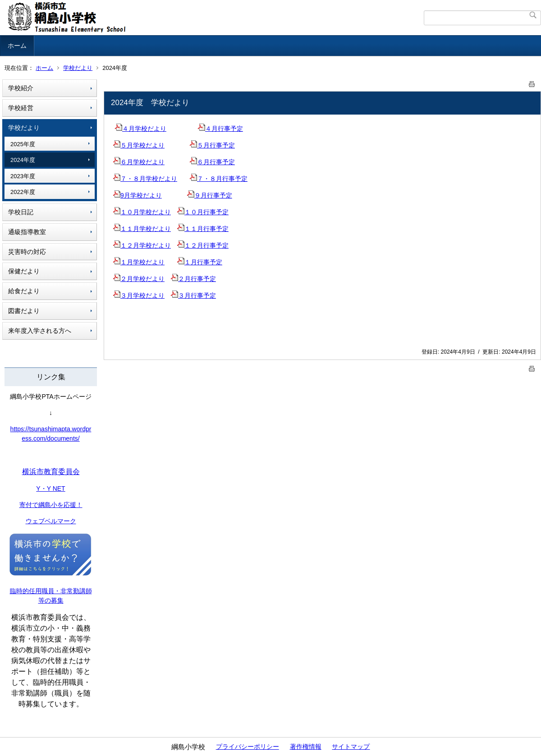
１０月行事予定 (203, 212)
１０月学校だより (142, 212)
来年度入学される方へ (40, 331)
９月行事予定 (210, 195)
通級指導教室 (27, 232)
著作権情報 (306, 747)
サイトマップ (351, 747)
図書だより (24, 311)
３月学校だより (139, 295)
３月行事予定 (193, 295)
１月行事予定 (200, 262)
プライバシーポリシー (248, 747)
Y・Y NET (50, 489)
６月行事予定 (212, 162)
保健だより (24, 271)
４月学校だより (141, 129)
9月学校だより (138, 195)
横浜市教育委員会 (51, 472)
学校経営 (21, 108)
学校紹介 (21, 88)
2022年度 (23, 192)
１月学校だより (139, 262)
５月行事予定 (212, 145)
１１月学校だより (142, 229)
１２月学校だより (142, 245)
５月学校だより (139, 145)
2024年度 (23, 160)
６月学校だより (139, 162)
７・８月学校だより (145, 179)
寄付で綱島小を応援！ (51, 505)
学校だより (78, 68)
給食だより (24, 291)
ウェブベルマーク (51, 521)
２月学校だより (139, 279)
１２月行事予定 (203, 245)
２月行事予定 (193, 279)
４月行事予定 (220, 129)
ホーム (17, 46)
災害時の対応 (27, 252)
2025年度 (23, 144)
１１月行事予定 (203, 229)
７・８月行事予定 (219, 179)
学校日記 (21, 212)
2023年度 (23, 176)
